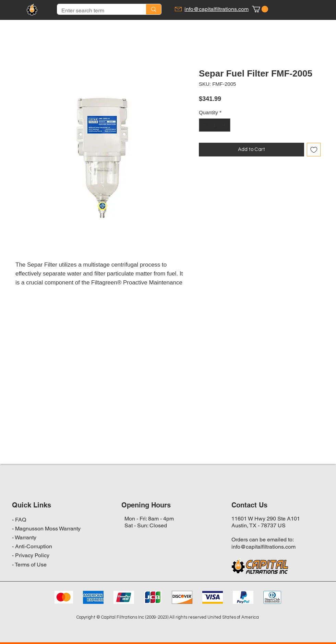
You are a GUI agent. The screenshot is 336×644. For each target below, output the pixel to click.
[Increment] (225, 125)
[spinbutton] (215, 125)
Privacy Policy (32, 555)
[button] (260, 9)
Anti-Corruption (34, 546)
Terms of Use (31, 565)
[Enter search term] (96, 11)
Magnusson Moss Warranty (48, 529)
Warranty (26, 537)
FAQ (21, 520)
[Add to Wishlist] (314, 150)
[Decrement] (205, 125)
